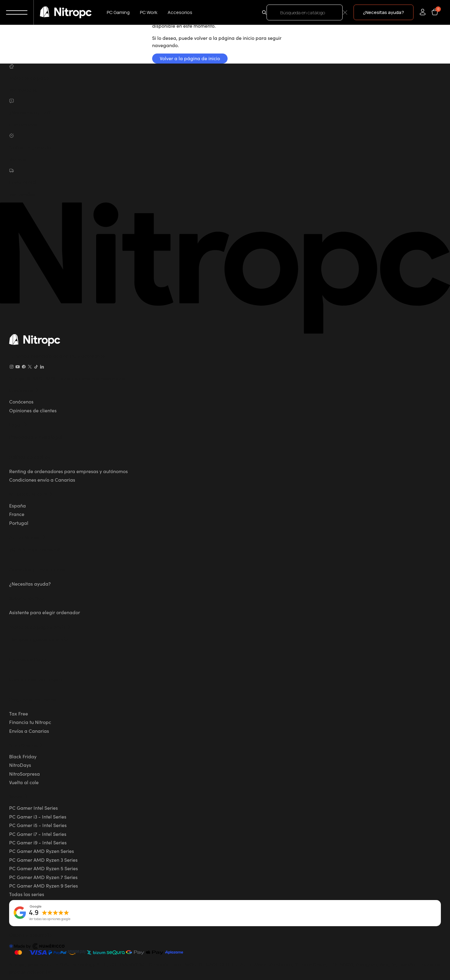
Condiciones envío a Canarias (42, 480)
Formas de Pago (27, 659)
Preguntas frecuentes (33, 699)
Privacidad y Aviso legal (36, 437)
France (17, 514)
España (17, 505)
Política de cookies (30, 457)
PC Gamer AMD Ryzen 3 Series (43, 860)
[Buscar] (305, 12)
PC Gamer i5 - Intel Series (38, 825)
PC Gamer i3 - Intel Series (38, 816)
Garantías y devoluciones (37, 569)
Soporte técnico (26, 598)
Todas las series (27, 894)
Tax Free (19, 713)
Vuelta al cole (24, 782)
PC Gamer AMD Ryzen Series (42, 851)
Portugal (19, 523)
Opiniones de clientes (33, 410)
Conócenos (21, 401)
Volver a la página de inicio (190, 58)
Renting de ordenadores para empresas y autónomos (68, 471)
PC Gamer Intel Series (33, 808)
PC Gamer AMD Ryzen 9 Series (44, 885)
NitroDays (20, 765)
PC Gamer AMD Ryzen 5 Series (44, 868)
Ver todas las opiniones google (50, 919)
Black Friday (23, 756)
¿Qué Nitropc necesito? (35, 549)
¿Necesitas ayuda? (30, 583)
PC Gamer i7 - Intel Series (38, 834)
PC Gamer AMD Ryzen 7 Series (43, 877)
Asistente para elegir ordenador (45, 612)
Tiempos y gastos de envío (38, 639)
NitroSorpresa (24, 774)
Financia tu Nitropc (30, 722)
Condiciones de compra (35, 679)
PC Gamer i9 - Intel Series (38, 842)
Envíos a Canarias (29, 731)
